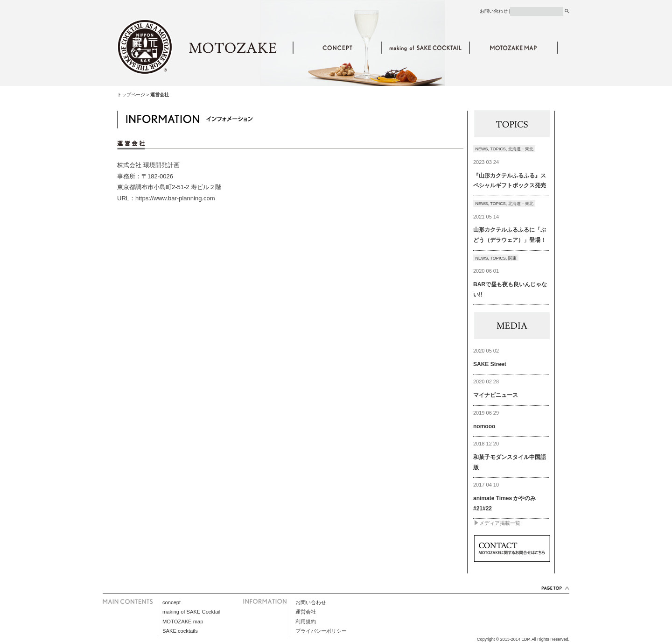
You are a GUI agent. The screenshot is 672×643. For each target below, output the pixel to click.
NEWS (482, 149)
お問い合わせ (494, 11)
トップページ (131, 95)
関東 (512, 258)
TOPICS (498, 149)
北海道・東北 (521, 149)
